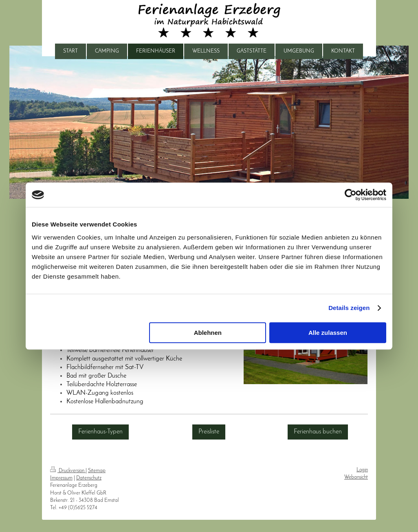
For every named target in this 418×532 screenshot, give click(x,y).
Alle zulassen (328, 333)
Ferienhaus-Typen (100, 432)
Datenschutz (89, 478)
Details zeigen (349, 308)
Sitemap (97, 471)
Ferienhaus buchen (318, 432)
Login (362, 470)
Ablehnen (208, 333)
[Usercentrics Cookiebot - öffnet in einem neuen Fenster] (351, 195)
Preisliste (209, 432)
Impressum (61, 478)
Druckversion (68, 471)
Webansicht (356, 477)
